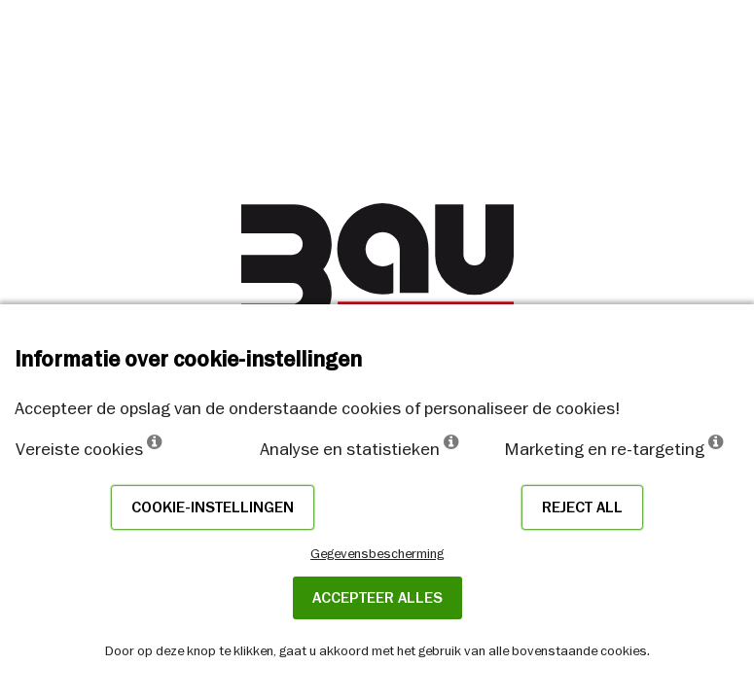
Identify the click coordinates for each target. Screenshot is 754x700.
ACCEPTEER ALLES (377, 598)
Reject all (582, 507)
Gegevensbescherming (377, 553)
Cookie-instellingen (213, 507)
